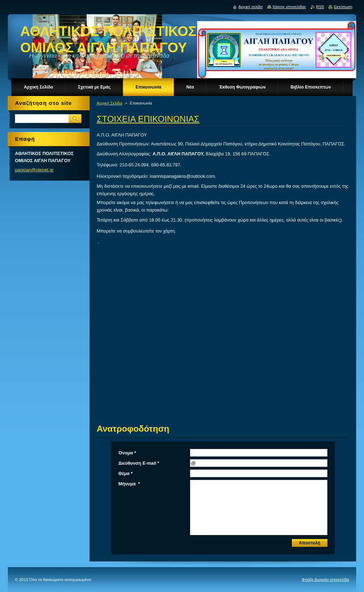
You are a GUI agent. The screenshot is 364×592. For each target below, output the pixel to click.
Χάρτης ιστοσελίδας (290, 7)
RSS (320, 7)
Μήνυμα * (129, 484)
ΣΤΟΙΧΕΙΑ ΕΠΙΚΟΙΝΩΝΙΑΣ (148, 119)
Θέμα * (125, 473)
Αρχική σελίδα (251, 7)
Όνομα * (127, 453)
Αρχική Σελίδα (109, 103)
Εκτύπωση (343, 7)
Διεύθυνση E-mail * (139, 463)
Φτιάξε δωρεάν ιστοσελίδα (325, 580)
